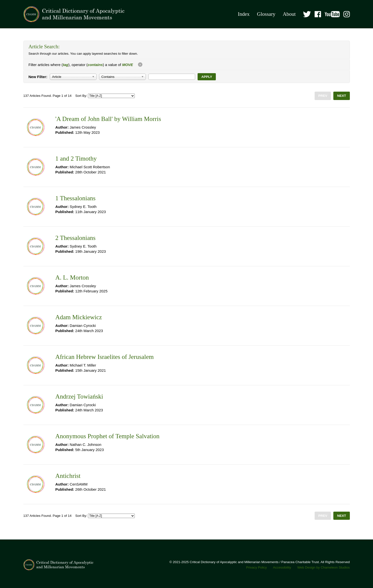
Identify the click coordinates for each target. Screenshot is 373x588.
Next (341, 96)
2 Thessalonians (76, 238)
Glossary (266, 14)
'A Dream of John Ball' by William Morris (108, 119)
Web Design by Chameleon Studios (324, 567)
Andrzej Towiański (79, 396)
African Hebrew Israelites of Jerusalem (105, 357)
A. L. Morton (72, 277)
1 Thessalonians (76, 198)
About (289, 14)
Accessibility (282, 567)
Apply (207, 77)
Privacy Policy (256, 567)
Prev (323, 96)
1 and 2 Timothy (76, 159)
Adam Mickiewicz (79, 317)
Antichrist (68, 476)
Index (244, 14)
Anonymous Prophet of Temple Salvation (108, 436)
